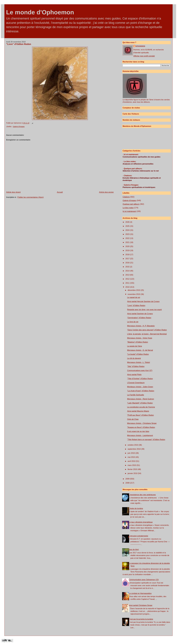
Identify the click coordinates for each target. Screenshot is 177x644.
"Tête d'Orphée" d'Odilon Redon (140, 379)
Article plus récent (13, 192)
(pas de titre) (134, 550)
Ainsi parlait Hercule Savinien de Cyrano (143, 301)
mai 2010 (132, 457)
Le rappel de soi (134, 297)
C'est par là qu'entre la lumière (141, 619)
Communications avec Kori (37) (140, 371)
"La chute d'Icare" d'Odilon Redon (141, 391)
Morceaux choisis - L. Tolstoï (139, 362)
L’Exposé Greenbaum (136, 383)
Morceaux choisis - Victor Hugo (140, 338)
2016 (128, 263)
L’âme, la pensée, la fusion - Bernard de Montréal (147, 334)
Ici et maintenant (129, 211)
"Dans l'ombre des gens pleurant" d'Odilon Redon (147, 330)
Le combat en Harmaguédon (140, 593)
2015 (128, 267)
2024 (128, 230)
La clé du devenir (134, 358)
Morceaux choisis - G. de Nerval (140, 350)
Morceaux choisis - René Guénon (141, 399)
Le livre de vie (133, 322)
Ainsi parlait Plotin (134, 375)
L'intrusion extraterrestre (138, 536)
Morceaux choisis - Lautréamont (140, 435)
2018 (128, 255)
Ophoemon (140, 46)
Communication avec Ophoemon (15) (144, 580)
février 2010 (133, 469)
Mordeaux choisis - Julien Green (140, 387)
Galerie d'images (19, 127)
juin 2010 (132, 453)
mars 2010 (132, 465)
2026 (128, 222)
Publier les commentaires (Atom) (31, 197)
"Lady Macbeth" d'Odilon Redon (140, 403)
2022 (128, 238)
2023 (128, 234)
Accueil (60, 192)
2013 (128, 275)
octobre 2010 (133, 445)
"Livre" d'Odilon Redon (19, 44)
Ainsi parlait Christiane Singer (141, 605)
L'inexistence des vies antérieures (142, 495)
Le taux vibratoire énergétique (141, 522)
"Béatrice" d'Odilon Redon (138, 342)
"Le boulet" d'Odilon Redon (138, 354)
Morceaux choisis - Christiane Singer (142, 423)
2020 (128, 246)
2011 (128, 283)
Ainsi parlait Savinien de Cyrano (140, 314)
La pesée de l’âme (135, 346)
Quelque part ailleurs (131, 204)
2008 (128, 483)
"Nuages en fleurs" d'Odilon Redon (141, 427)
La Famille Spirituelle (136, 395)
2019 (128, 250)
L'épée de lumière (136, 508)
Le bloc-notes (128, 208)
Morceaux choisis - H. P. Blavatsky (141, 326)
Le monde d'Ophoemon (40, 12)
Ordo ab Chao (133, 419)
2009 (128, 479)
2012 (128, 279)
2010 (128, 287)
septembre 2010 (134, 449)
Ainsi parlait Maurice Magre (138, 411)
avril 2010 (132, 461)
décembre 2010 (134, 290)
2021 (128, 242)
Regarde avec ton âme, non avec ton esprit (144, 310)
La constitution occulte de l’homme (141, 407)
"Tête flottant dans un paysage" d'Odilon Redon (146, 440)
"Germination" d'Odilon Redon (139, 318)
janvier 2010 (133, 473)
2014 (128, 271)
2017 (128, 259)
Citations (126, 197)
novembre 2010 (134, 294)
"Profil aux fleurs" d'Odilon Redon (141, 415)
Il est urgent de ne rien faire (138, 431)
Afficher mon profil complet (144, 56)
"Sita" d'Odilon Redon (136, 366)
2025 (128, 226)
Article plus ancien (106, 192)
